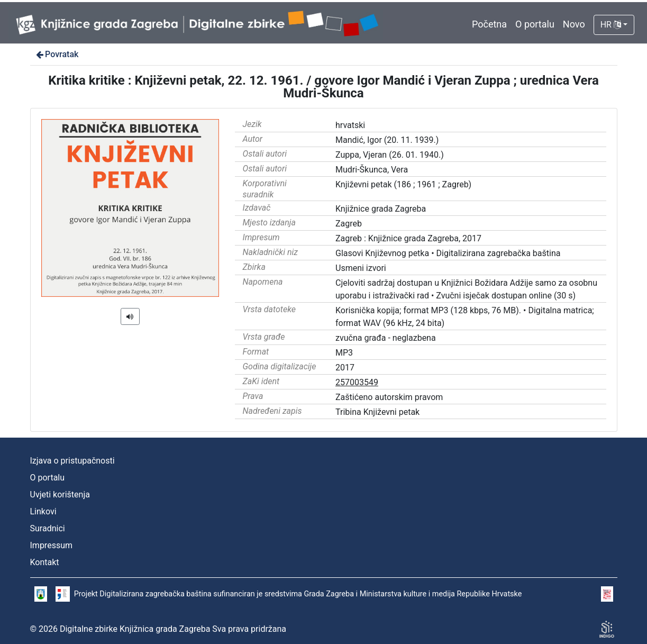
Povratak (57, 54)
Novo (574, 24)
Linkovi (43, 511)
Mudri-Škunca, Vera (372, 170)
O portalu (535, 24)
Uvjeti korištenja (60, 495)
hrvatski (350, 125)
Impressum (52, 545)
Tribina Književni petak (377, 412)
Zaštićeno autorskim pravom (389, 397)
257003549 (357, 382)
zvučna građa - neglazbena (386, 338)
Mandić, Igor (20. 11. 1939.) (387, 140)
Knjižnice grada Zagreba (381, 209)
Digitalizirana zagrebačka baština (499, 253)
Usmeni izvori (361, 268)
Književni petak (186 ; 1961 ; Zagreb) (403, 184)
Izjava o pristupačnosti (72, 461)
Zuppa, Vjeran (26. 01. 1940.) (390, 155)
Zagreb (349, 224)
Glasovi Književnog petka (382, 253)
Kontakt (45, 562)
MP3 (344, 353)
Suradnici (48, 528)
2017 (345, 368)
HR (611, 25)
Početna (489, 24)
